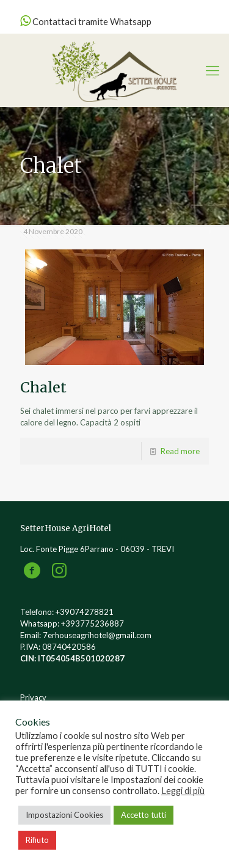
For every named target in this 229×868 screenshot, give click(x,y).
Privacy (33, 697)
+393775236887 (93, 623)
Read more (180, 451)
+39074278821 (85, 612)
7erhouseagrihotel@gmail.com (97, 635)
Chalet (43, 387)
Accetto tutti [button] (144, 815)
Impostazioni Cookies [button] (64, 815)
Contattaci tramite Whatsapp (86, 21)
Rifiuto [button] (37, 840)
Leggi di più (183, 791)
